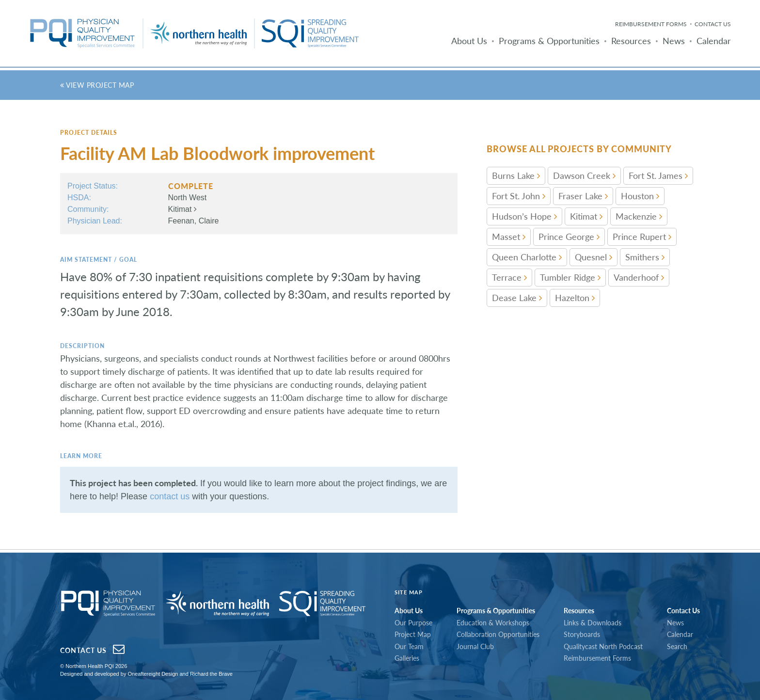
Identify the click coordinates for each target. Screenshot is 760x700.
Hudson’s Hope (524, 216)
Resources (631, 41)
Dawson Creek (584, 175)
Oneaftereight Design (153, 674)
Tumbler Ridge (570, 277)
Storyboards (582, 634)
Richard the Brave (211, 674)
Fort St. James (658, 175)
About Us (469, 41)
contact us (170, 496)
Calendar (714, 41)
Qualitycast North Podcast (603, 646)
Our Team (409, 646)
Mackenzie (639, 216)
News (674, 41)
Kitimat (182, 209)
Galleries (407, 658)
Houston (640, 196)
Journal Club (475, 646)
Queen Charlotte (527, 257)
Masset (509, 237)
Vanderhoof (639, 277)
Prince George (569, 237)
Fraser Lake (583, 196)
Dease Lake (517, 298)
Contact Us (713, 24)
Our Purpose (413, 623)
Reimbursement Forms (651, 24)
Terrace (509, 277)
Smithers (645, 257)
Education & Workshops (493, 623)
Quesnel (594, 257)
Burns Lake (516, 175)
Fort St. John (519, 196)
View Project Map (97, 85)
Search (677, 646)
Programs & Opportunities (549, 41)
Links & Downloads (593, 623)
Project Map (413, 634)
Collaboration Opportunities (498, 634)
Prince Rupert (642, 237)
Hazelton (575, 298)
